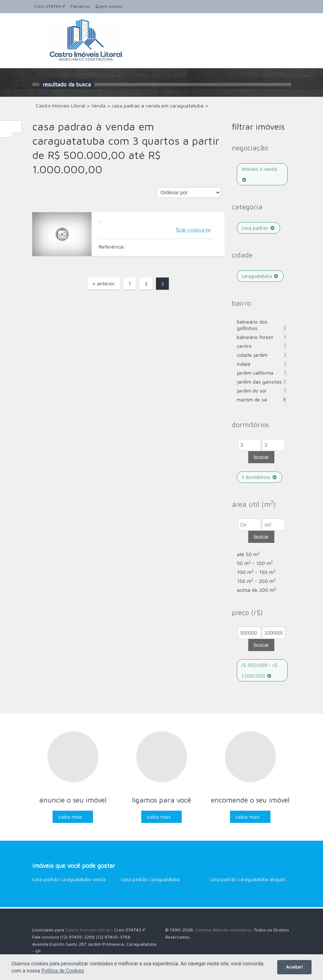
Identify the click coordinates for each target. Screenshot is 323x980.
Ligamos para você (161, 800)
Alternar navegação (38, 30)
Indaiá (244, 364)
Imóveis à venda (259, 174)
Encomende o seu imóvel (250, 800)
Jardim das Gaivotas (259, 382)
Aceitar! (294, 967)
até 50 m (248, 554)
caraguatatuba (260, 276)
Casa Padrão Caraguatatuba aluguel (247, 879)
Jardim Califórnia (255, 373)
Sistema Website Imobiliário (223, 930)
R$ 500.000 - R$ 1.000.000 (259, 670)
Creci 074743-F (50, 6)
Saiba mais (70, 817)
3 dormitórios (260, 477)
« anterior (104, 283)
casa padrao (259, 228)
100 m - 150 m (256, 572)
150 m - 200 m (256, 581)
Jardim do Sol (251, 391)
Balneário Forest (255, 337)
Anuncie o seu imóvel (73, 800)
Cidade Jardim (252, 355)
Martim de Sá (252, 399)
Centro (244, 346)
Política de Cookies (62, 971)
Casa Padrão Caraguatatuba (150, 879)
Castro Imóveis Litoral (87, 930)
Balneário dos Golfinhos (252, 325)
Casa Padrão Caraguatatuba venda (69, 879)
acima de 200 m (256, 590)
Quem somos (109, 6)
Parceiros (80, 6)
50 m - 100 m (255, 563)
